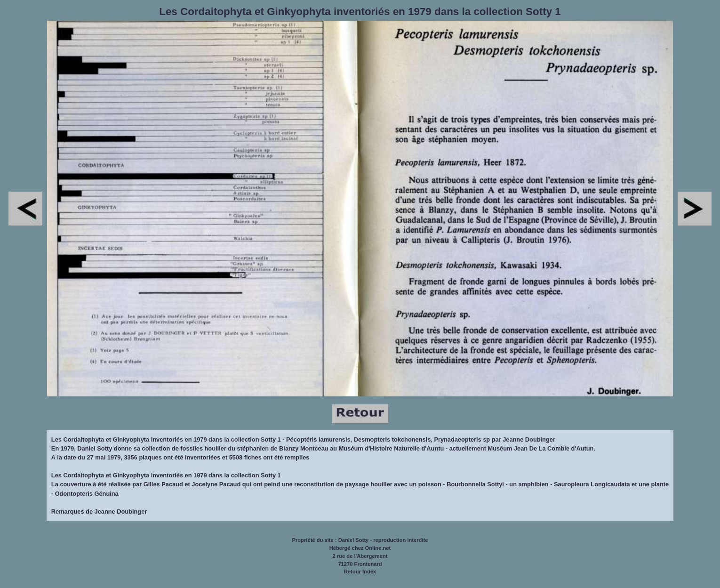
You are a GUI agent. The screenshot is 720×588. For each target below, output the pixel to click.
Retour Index (360, 572)
